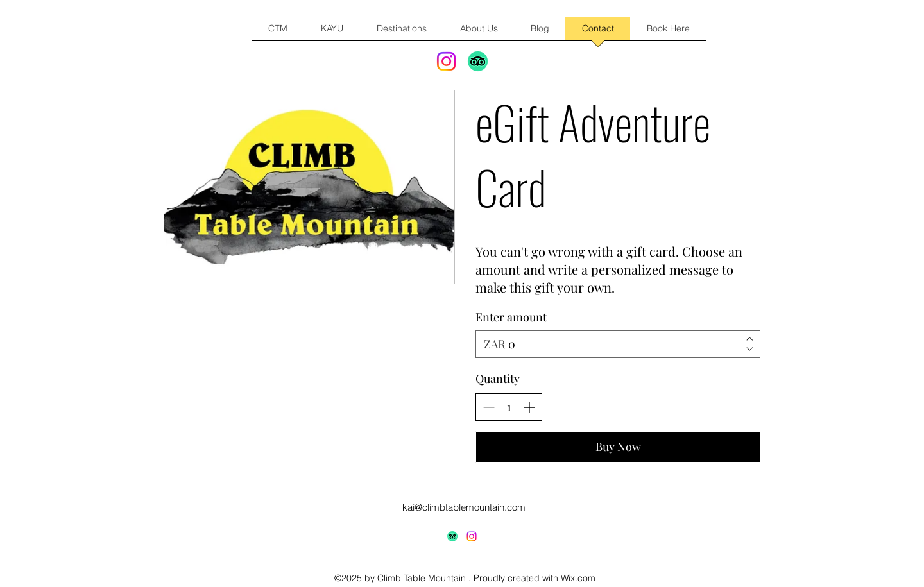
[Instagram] (446, 61)
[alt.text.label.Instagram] (472, 536)
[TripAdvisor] (478, 61)
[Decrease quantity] (489, 407)
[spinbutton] (509, 407)
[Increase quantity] (529, 407)
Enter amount (511, 317)
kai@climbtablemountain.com (464, 507)
